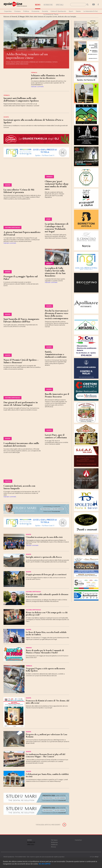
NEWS (30, 840)
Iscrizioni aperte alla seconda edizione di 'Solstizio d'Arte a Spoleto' (33, 121)
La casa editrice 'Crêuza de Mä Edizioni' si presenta (19, 191)
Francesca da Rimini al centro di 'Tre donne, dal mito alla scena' (47, 702)
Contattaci (78, 840)
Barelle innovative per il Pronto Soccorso (57, 395)
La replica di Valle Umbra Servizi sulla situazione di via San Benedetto (55, 272)
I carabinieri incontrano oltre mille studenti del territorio (21, 444)
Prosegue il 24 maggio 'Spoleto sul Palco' (21, 278)
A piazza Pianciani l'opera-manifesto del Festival (22, 233)
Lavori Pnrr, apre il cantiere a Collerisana (56, 436)
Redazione (54, 842)
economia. (36, 11)
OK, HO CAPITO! (44, 864)
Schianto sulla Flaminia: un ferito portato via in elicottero (48, 77)
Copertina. (8, 11)
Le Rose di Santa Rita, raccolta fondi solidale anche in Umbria (46, 633)
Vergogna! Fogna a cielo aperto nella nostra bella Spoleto (45, 670)
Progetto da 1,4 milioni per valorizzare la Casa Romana (46, 736)
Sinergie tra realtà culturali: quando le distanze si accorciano (47, 595)
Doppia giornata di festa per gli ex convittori (46, 574)
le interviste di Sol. (91, 11)
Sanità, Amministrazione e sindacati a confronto (56, 354)
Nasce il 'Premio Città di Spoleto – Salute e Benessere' (21, 361)
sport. (71, 11)
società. (45, 11)
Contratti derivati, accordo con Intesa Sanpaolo (19, 487)
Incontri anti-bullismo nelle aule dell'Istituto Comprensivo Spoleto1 (21, 99)
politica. (26, 11)
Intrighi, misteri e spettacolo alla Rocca (44, 557)
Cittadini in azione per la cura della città (44, 537)
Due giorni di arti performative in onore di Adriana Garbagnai (21, 404)
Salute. (78, 11)
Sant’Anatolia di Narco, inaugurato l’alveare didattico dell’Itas (21, 320)
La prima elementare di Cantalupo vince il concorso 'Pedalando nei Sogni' (57, 228)
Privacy (53, 847)
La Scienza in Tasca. (51, 14)
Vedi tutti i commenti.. (38, 87)
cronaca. (18, 11)
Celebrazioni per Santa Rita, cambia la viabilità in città (47, 775)
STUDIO (94, 857)
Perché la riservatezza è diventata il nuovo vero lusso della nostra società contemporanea (57, 314)
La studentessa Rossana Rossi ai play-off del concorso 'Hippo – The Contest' (45, 755)
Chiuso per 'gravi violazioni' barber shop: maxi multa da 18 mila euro (57, 185)
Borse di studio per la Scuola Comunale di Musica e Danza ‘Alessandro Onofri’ (45, 651)
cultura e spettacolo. (58, 11)
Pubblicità (54, 845)
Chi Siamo (54, 840)
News (38, 5)
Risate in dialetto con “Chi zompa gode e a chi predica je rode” (47, 614)
